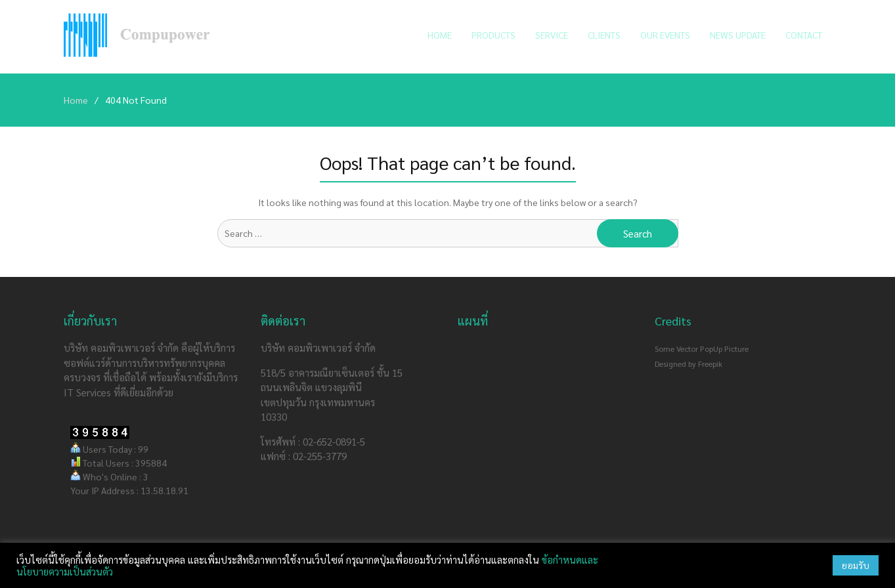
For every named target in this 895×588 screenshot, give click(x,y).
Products (493, 35)
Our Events (665, 35)
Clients (604, 35)
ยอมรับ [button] (856, 565)
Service (552, 35)
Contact (804, 35)
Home (440, 35)
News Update (738, 35)
